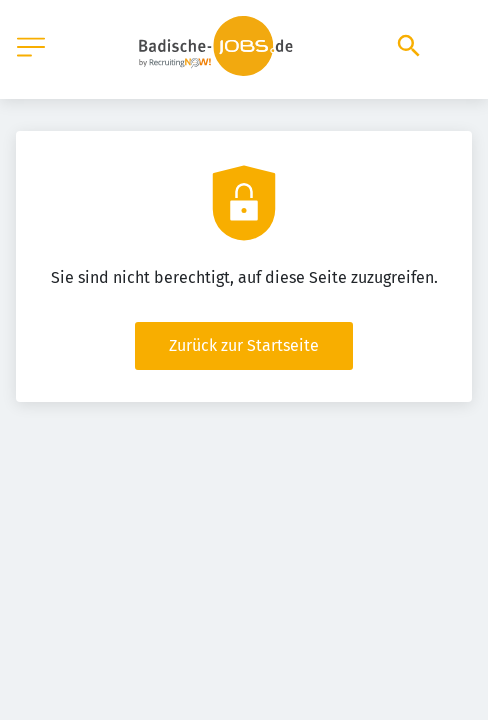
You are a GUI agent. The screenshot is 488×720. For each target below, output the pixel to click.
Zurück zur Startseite (244, 345)
